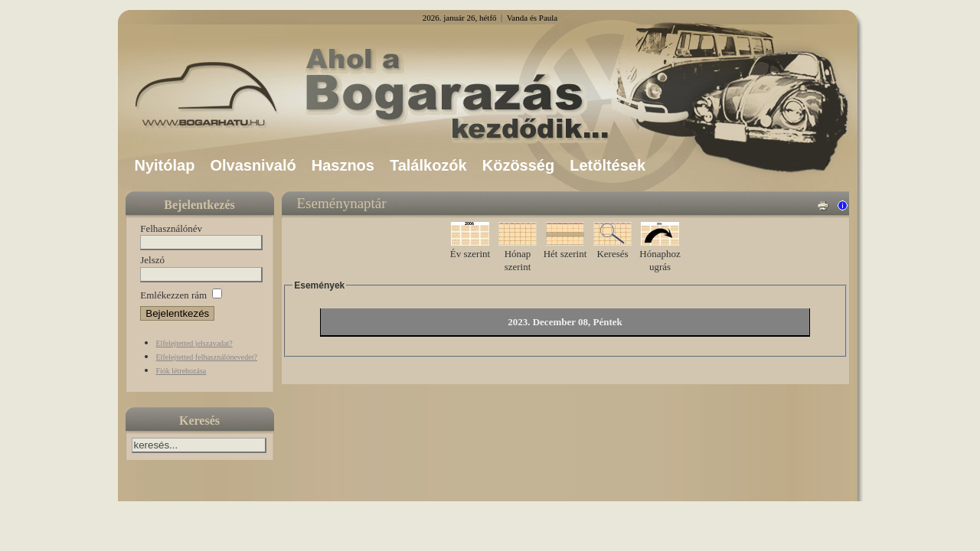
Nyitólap (165, 165)
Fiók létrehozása (181, 371)
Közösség (518, 165)
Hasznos (343, 165)
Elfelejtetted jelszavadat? (194, 343)
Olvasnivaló (253, 165)
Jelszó (152, 260)
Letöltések (608, 165)
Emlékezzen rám (173, 295)
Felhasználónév (171, 228)
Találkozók (428, 165)
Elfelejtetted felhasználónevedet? (207, 357)
